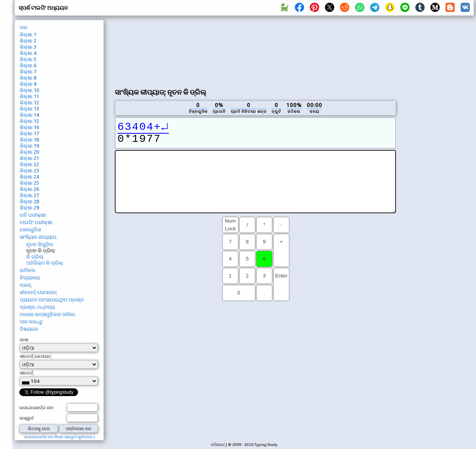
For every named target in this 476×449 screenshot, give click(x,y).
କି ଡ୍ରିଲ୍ (35, 257)
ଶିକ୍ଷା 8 (28, 78)
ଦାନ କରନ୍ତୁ (31, 321)
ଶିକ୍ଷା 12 (29, 102)
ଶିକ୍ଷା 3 (28, 47)
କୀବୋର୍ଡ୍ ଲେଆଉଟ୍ (38, 292)
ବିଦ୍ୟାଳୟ (30, 277)
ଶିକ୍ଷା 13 (29, 109)
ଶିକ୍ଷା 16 (29, 127)
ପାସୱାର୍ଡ (26, 418)
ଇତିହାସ (27, 270)
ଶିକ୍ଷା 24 (29, 177)
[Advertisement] (150, 51)
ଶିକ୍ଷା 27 (29, 195)
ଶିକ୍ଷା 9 (28, 84)
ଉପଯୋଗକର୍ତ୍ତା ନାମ (36, 408)
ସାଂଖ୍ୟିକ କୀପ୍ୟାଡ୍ (38, 237)
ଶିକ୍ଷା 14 (29, 115)
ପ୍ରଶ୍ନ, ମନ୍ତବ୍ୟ (37, 307)
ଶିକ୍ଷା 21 (29, 158)
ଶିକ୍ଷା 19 (29, 146)
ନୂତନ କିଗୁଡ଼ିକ (40, 244)
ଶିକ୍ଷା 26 (29, 189)
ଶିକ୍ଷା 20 (29, 152)
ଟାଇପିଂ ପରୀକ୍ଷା (36, 222)
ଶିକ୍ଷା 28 (29, 201)
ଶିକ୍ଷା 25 (29, 183)
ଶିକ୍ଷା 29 (29, 207)
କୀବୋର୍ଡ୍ (26, 373)
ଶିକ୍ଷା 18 (29, 139)
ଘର (24, 27)
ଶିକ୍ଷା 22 (29, 164)
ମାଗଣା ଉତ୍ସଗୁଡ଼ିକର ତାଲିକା (48, 314)
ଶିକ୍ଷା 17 (29, 133)
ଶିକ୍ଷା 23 (29, 170)
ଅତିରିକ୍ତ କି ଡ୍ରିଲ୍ (45, 263)
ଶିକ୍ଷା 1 (28, 34)
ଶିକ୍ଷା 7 (28, 71)
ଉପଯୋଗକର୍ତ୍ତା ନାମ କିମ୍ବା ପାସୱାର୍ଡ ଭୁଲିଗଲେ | (59, 437)
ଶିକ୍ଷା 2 (28, 41)
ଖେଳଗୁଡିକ (31, 230)
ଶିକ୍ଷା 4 (28, 53)
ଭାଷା (24, 340)
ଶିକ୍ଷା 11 (29, 96)
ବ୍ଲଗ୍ (25, 285)
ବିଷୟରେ (29, 329)
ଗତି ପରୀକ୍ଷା (33, 215)
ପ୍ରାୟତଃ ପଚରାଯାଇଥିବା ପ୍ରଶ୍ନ (52, 299)
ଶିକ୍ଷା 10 (29, 90)
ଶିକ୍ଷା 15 (29, 121)
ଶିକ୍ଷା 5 (28, 59)
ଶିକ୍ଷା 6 (28, 65)
